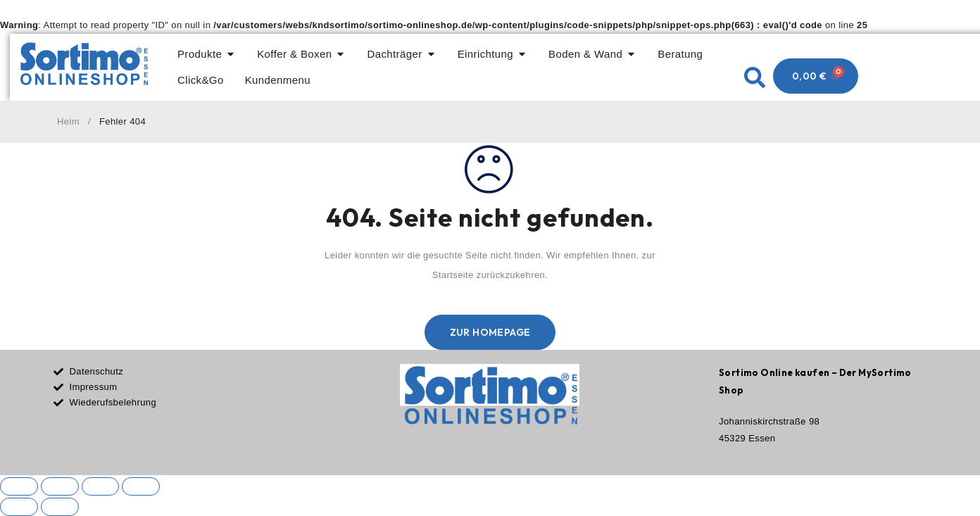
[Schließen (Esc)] (142, 486)
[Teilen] (101, 486)
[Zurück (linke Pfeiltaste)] (19, 507)
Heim (68, 121)
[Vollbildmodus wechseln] (60, 486)
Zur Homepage (490, 332)
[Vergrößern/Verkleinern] (19, 486)
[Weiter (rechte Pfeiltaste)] (60, 507)
